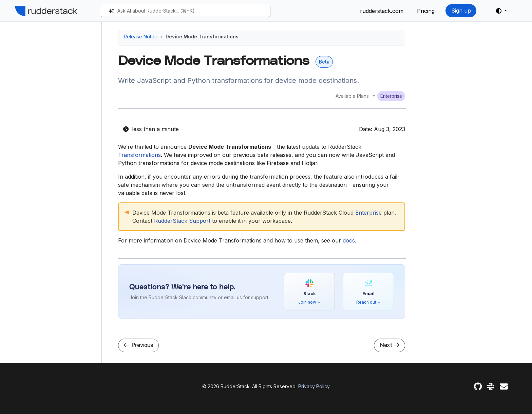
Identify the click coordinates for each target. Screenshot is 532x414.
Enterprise (368, 213)
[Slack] (491, 387)
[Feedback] (504, 387)
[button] (501, 11)
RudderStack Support (182, 221)
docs (349, 240)
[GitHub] (478, 387)
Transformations (139, 155)
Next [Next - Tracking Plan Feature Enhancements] (389, 345)
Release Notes (140, 37)
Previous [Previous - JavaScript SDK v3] (138, 345)
